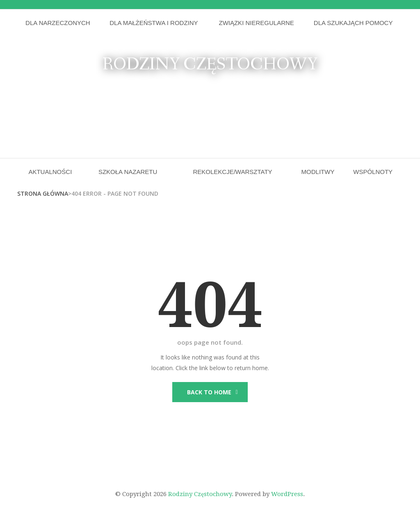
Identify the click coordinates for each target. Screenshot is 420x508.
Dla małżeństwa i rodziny (154, 23)
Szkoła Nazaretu (128, 172)
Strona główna (43, 193)
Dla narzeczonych (58, 23)
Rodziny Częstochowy (210, 65)
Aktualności (50, 172)
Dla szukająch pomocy (353, 23)
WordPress (287, 494)
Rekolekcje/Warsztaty (232, 172)
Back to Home (209, 392)
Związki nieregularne (256, 23)
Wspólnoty (373, 172)
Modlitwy (318, 172)
